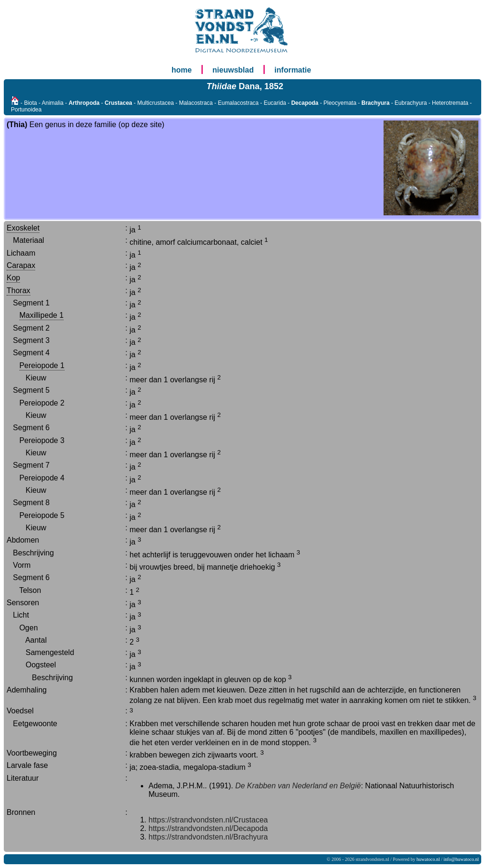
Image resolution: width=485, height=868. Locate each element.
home (182, 70)
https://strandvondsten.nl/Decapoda (208, 828)
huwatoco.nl (428, 859)
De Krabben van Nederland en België (298, 786)
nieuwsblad (233, 70)
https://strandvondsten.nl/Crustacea (208, 820)
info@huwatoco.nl (461, 859)
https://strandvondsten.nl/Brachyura (208, 837)
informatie (293, 70)
